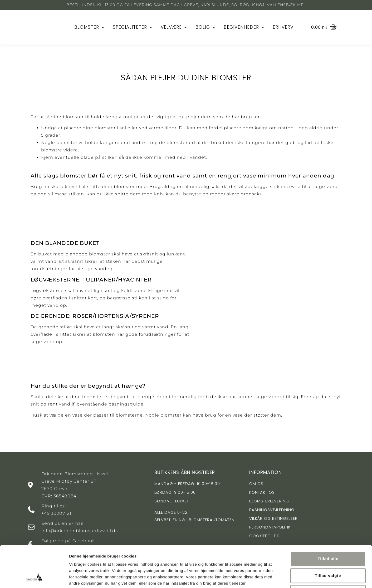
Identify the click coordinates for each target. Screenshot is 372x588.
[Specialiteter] (133, 27)
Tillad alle (328, 520)
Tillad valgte (328, 537)
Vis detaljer (274, 578)
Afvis (328, 553)
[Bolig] (206, 27)
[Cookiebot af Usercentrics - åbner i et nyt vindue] (34, 578)
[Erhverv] (283, 27)
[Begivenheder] (244, 27)
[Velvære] (174, 27)
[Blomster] (90, 27)
